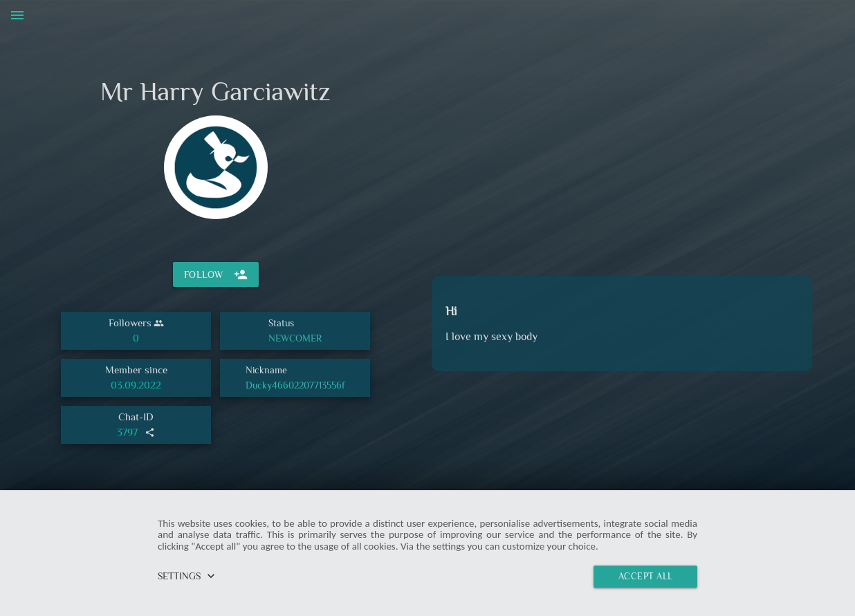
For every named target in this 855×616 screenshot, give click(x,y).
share (150, 432)
